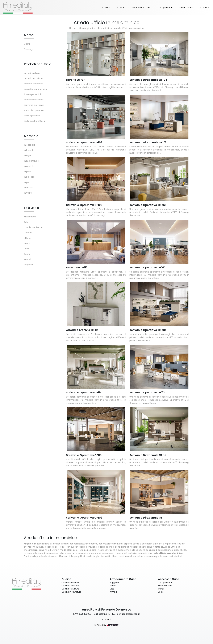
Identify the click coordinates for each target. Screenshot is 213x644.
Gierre (27, 44)
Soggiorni (114, 583)
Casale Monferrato (34, 227)
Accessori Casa (169, 579)
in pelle (28, 172)
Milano (27, 238)
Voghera (28, 265)
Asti (26, 222)
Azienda (106, 8)
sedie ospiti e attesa (34, 121)
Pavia (27, 249)
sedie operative (32, 116)
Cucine (121, 8)
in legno (28, 156)
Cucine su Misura (70, 589)
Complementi (165, 8)
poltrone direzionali (34, 100)
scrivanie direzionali (34, 105)
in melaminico (31, 161)
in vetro (28, 193)
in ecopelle (30, 145)
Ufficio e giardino (87, 28)
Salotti (113, 586)
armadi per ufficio (33, 78)
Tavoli (161, 589)
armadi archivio (32, 73)
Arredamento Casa (141, 8)
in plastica (29, 177)
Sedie (161, 592)
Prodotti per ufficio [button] (38, 64)
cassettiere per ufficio (35, 89)
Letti (112, 589)
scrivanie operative (34, 110)
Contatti (204, 8)
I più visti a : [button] (32, 208)
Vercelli (28, 259)
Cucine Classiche (70, 586)
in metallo (29, 166)
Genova (28, 233)
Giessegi (28, 49)
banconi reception (34, 84)
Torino (27, 254)
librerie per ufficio (33, 94)
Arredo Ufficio (186, 8)
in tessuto (29, 188)
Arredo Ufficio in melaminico (129, 28)
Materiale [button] (31, 136)
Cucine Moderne (70, 583)
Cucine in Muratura (71, 592)
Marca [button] (29, 35)
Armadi (113, 592)
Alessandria (30, 217)
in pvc (27, 182)
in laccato (29, 150)
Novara (28, 243)
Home (72, 28)
